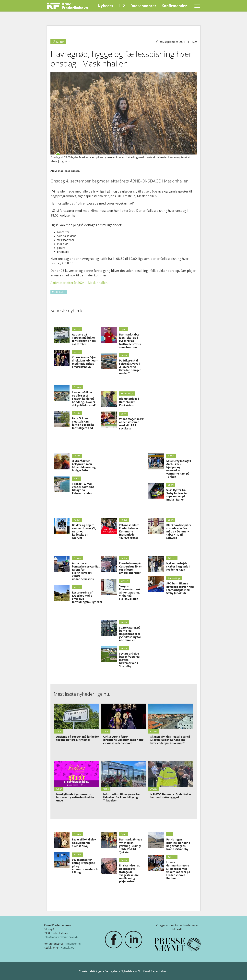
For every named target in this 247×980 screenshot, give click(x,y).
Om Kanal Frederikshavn (153, 971)
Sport (124, 329)
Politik (77, 413)
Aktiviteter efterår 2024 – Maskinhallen (79, 283)
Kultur (77, 329)
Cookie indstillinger (91, 971)
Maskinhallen (59, 292)
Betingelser (112, 971)
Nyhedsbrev (128, 971)
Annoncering (73, 944)
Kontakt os (67, 948)
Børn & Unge (127, 393)
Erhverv (78, 387)
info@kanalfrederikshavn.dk (61, 937)
